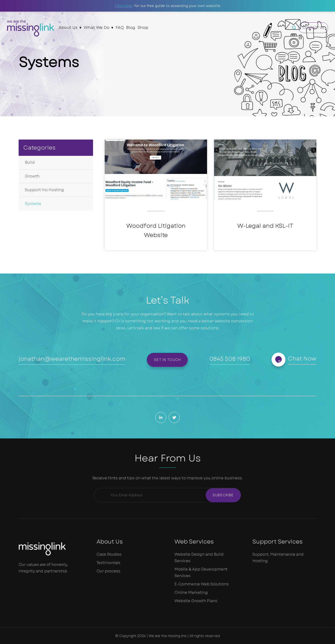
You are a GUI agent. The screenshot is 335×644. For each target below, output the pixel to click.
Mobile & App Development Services (201, 572)
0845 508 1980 (230, 359)
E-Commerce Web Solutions (202, 584)
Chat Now (302, 359)
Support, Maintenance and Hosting (278, 558)
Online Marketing (191, 592)
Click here (124, 6)
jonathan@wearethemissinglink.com (72, 359)
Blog (131, 27)
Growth (32, 176)
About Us (68, 27)
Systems (33, 204)
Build (30, 162)
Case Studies (109, 554)
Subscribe (223, 495)
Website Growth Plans (196, 601)
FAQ (120, 27)
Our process (108, 571)
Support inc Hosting (44, 190)
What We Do (97, 27)
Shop (143, 27)
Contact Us (313, 28)
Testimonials (108, 563)
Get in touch (167, 360)
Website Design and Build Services (199, 558)
